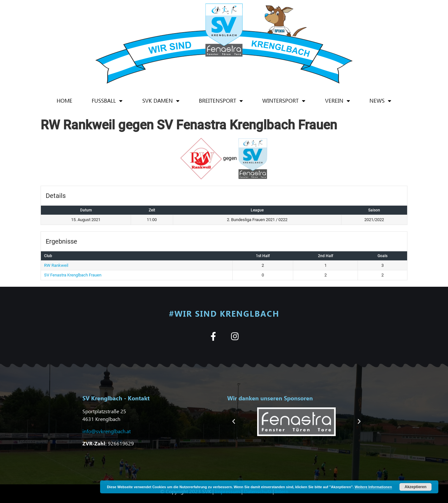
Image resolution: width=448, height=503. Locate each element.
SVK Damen (161, 101)
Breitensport (221, 101)
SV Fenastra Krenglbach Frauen (73, 275)
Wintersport (284, 101)
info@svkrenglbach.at (107, 431)
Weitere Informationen (373, 487)
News (380, 101)
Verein (338, 101)
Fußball (107, 101)
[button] (234, 422)
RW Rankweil (56, 265)
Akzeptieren (415, 487)
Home (65, 101)
